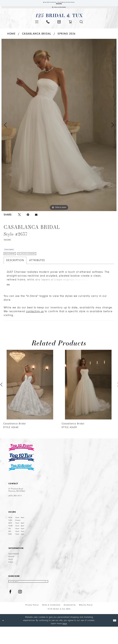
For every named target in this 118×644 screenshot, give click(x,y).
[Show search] (81, 27)
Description (15, 275)
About (11, 575)
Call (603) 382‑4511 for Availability (49, 267)
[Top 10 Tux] (21, 473)
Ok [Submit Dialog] (113, 638)
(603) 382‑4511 (15, 511)
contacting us (35, 327)
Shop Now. (59, 6)
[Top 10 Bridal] (21, 483)
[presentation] (30, 400)
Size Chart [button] (11, 246)
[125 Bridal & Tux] (59, 21)
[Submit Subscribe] (45, 598)
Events (11, 578)
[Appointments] (59, 11)
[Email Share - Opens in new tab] (36, 220)
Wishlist (11, 572)
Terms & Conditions (51, 622)
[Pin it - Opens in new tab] (28, 220)
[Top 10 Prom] (21, 463)
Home (11, 39)
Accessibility (70, 622)
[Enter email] (28, 598)
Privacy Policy (32, 622)
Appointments (14, 569)
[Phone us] (48, 27)
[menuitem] (37, 27)
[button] (37, 27)
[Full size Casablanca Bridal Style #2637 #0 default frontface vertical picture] (59, 130)
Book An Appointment (16, 267)
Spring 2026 (67, 39)
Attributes (37, 275)
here (65, 641)
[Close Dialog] (4, 638)
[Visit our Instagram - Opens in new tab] (20, 609)
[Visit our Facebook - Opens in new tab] (10, 609)
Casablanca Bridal (37, 39)
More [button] (10, 300)
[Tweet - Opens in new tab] (19, 220)
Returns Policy (86, 622)
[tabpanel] (59, 130)
